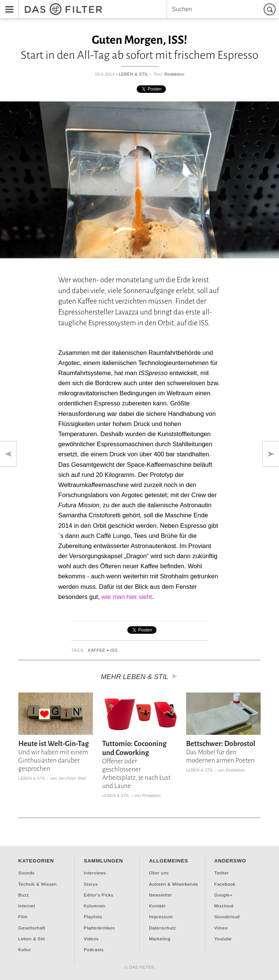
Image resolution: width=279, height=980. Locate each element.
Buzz (24, 895)
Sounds (27, 873)
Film (23, 917)
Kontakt (157, 906)
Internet (27, 906)
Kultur (25, 949)
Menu (7, 4)
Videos (91, 939)
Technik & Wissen (38, 884)
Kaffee (97, 650)
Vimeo (221, 928)
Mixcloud (224, 906)
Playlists (93, 917)
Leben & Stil (134, 74)
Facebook (225, 884)
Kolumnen (95, 906)
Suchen (271, 9)
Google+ (223, 895)
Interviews (95, 873)
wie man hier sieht (127, 597)
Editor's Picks (99, 895)
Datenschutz (163, 928)
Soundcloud (227, 917)
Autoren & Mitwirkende (174, 884)
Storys (91, 884)
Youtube (223, 939)
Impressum (161, 917)
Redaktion (174, 74)
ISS (114, 650)
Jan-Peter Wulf (72, 778)
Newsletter (161, 895)
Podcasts (94, 949)
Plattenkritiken (99, 928)
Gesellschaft (32, 928)
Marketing (160, 939)
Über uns (159, 873)
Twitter (222, 873)
